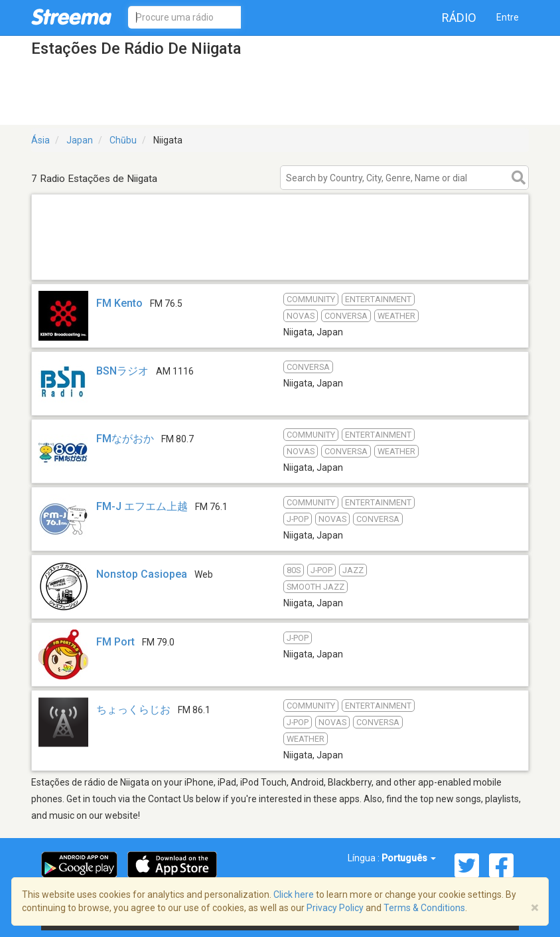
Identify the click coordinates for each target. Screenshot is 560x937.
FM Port (115, 642)
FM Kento (119, 303)
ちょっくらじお (133, 710)
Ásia (40, 140)
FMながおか (125, 439)
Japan (80, 140)
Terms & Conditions (424, 908)
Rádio (459, 18)
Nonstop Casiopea (142, 574)
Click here (294, 894)
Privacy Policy (335, 908)
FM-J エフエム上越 (142, 506)
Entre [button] (508, 17)
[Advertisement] (280, 263)
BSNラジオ (122, 371)
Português (409, 858)
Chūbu (123, 140)
